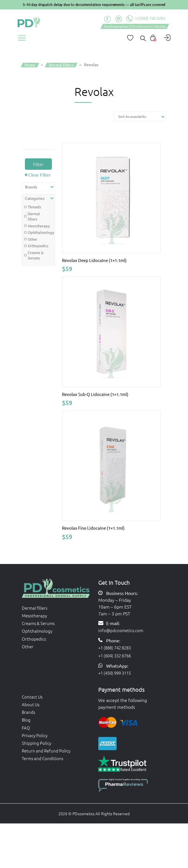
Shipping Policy (37, 749)
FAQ (26, 731)
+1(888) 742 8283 (146, 19)
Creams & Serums (36, 255)
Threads (34, 207)
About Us (31, 706)
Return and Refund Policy (47, 757)
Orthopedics (37, 246)
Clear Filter (39, 175)
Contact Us (33, 697)
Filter (38, 164)
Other (33, 239)
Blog (26, 723)
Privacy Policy (35, 740)
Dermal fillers (34, 216)
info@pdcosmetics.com (122, 628)
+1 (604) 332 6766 (117, 655)
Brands (29, 714)
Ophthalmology (37, 232)
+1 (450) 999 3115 (117, 673)
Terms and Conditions (44, 766)
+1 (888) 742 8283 (117, 646)
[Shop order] (140, 116)
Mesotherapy (37, 226)
